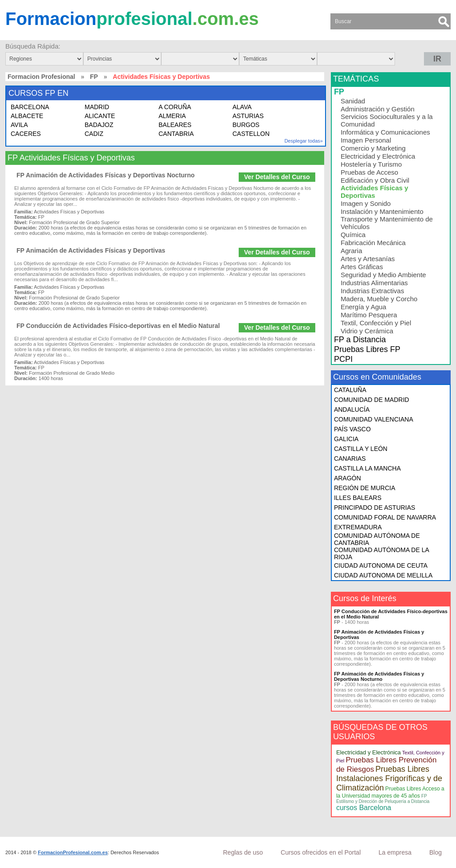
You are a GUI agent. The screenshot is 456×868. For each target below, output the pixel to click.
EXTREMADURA (358, 527)
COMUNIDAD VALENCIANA (374, 419)
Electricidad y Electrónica (378, 156)
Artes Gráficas (362, 267)
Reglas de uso (243, 852)
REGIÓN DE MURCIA (365, 488)
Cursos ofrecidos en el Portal (321, 852)
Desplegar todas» (304, 141)
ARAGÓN (348, 478)
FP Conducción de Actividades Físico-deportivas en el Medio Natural (118, 326)
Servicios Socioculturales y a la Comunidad (387, 120)
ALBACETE (27, 116)
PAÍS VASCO (352, 429)
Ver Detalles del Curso (277, 177)
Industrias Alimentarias (374, 283)
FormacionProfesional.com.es (73, 852)
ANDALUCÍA (352, 409)
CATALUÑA (350, 390)
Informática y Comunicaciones (385, 132)
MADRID (97, 107)
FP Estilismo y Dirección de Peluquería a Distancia (383, 799)
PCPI (343, 359)
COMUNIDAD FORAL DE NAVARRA (385, 517)
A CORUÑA (175, 107)
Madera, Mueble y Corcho (379, 299)
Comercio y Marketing (373, 148)
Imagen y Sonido (366, 203)
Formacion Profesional (41, 77)
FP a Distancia (360, 340)
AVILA (19, 125)
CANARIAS (350, 459)
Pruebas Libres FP (367, 349)
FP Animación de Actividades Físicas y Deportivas (91, 250)
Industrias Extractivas (373, 291)
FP (94, 77)
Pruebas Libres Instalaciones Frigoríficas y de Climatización (389, 778)
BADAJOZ (99, 125)
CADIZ (94, 134)
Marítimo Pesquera (369, 315)
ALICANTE (100, 116)
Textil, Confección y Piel (376, 323)
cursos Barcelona (364, 808)
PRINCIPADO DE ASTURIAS (375, 508)
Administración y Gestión (378, 109)
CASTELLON (251, 134)
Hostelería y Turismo (371, 164)
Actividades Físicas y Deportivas (375, 192)
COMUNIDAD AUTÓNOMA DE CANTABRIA (377, 539)
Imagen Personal (366, 140)
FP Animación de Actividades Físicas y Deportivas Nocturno (106, 175)
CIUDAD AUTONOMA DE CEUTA (381, 565)
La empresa (395, 852)
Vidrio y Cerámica (367, 331)
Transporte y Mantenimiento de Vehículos (387, 223)
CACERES (26, 134)
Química (353, 235)
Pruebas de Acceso (369, 172)
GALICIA (346, 439)
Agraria (351, 251)
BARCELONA (30, 107)
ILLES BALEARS (358, 498)
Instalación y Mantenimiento (382, 211)
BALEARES (175, 125)
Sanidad (353, 101)
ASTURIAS (248, 116)
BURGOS (246, 125)
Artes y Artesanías (368, 259)
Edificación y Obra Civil (375, 180)
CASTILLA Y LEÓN (361, 449)
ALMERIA (172, 116)
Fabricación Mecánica (373, 243)
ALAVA (242, 107)
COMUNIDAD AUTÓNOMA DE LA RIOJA (381, 553)
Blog (436, 852)
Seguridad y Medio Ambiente (383, 275)
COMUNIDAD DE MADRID (372, 400)
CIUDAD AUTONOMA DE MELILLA (383, 575)
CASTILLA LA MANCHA (367, 468)
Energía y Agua (364, 307)
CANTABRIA (176, 134)
